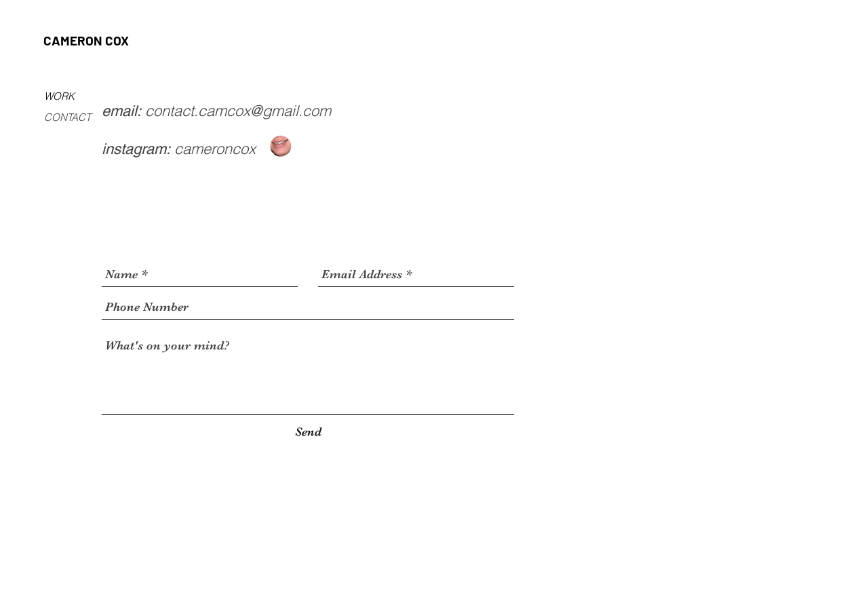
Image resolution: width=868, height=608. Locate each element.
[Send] (308, 432)
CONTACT (67, 117)
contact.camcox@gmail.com (238, 111)
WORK (59, 96)
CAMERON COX (86, 40)
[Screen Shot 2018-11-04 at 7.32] (281, 147)
